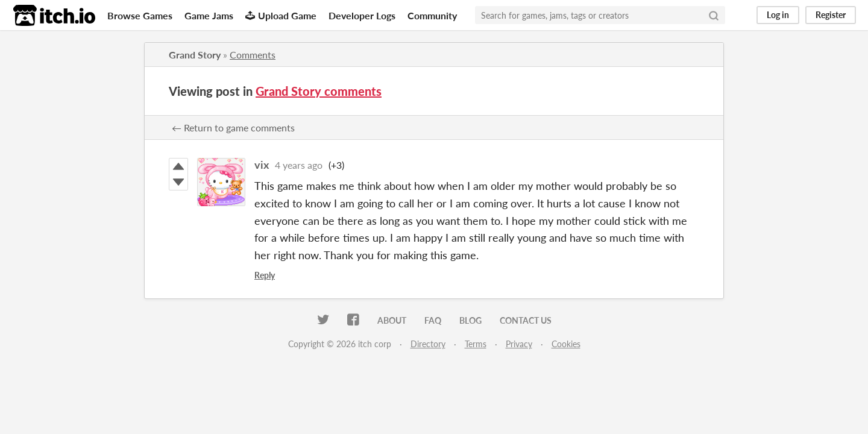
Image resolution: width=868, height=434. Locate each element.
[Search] (714, 15)
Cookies (566, 344)
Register (831, 15)
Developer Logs (362, 15)
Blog (470, 320)
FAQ (433, 320)
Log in (778, 15)
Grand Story (195, 55)
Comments (253, 55)
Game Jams (209, 15)
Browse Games (140, 15)
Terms (476, 344)
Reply (265, 275)
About (392, 320)
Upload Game (281, 15)
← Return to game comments (233, 127)
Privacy (519, 344)
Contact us (526, 320)
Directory (428, 344)
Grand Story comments (319, 91)
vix (262, 165)
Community (432, 15)
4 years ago (299, 165)
